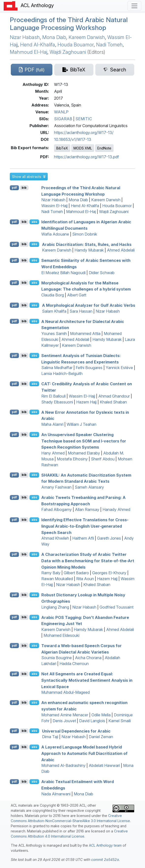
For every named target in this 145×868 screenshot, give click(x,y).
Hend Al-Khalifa (38, 45)
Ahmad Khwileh (55, 538)
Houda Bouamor (76, 45)
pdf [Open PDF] (14, 188)
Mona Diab (54, 37)
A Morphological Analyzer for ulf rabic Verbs (89, 305)
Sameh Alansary (89, 487)
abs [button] (34, 222)
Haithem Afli (83, 538)
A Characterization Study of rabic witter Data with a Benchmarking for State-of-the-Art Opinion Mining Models (88, 561)
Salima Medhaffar (57, 368)
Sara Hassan (81, 311)
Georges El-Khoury (109, 573)
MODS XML (83, 148)
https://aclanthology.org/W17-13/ (84, 133)
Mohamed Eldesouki (61, 635)
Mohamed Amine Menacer (65, 715)
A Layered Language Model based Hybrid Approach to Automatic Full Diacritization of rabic (84, 753)
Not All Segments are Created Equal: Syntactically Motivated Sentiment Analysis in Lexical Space (87, 680)
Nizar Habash (25, 37)
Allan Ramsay (87, 509)
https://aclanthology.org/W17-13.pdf (87, 157)
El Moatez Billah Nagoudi (63, 273)
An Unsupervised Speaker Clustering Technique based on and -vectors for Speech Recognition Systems (84, 441)
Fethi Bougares (89, 368)
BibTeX (62, 148)
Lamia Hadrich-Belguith (62, 374)
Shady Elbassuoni (57, 402)
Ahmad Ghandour (114, 396)
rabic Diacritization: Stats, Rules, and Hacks (87, 244)
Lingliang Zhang (55, 607)
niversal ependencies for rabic (76, 731)
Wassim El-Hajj (54, 206)
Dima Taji (50, 737)
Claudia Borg (53, 295)
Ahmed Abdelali (121, 250)
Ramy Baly (51, 573)
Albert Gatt (77, 295)
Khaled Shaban (113, 402)
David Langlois (92, 721)
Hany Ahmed (53, 453)
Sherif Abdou (103, 459)
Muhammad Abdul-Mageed (65, 692)
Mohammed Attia (85, 334)
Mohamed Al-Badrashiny (63, 765)
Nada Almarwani (56, 794)
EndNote (104, 148)
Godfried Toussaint (116, 607)
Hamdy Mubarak (89, 250)
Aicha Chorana (88, 658)
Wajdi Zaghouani (68, 52)
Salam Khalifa (54, 311)
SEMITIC (84, 119)
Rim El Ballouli (53, 396)
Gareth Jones (109, 538)
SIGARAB (63, 119)
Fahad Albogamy (57, 509)
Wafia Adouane (55, 234)
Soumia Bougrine (57, 658)
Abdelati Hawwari (104, 765)
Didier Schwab (102, 273)
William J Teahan (81, 424)
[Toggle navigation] (134, 6)
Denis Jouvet (64, 721)
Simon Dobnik (85, 234)
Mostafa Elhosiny (72, 459)
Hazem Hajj (86, 402)
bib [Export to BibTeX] (24, 188)
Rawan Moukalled (57, 579)
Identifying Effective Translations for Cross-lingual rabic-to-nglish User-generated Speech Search (85, 526)
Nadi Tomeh (109, 45)
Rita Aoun (85, 579)
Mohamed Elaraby (84, 453)
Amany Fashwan (56, 487)
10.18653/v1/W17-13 (73, 139)
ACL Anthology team (105, 845)
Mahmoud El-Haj (29, 52)
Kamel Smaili (120, 721)
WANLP (61, 112)
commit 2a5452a (105, 860)
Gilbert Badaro (76, 573)
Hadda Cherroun (74, 664)
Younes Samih (54, 334)
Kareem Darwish (87, 37)
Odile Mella (101, 715)
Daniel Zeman (101, 737)
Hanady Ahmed (116, 509)
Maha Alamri (52, 424)
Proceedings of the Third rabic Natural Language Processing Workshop (69, 24)
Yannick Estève (119, 368)
